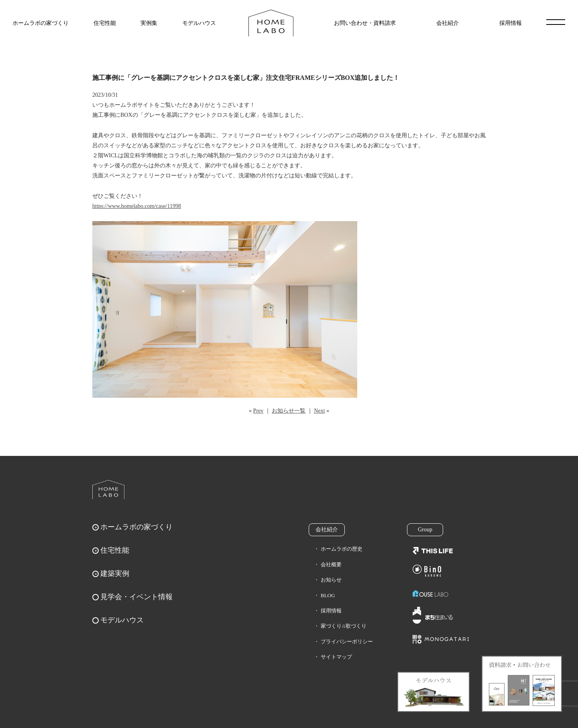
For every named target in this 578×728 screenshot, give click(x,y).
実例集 (149, 23)
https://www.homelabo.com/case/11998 (137, 206)
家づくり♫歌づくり (344, 626)
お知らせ (331, 580)
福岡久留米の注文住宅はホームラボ (271, 23)
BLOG (328, 595)
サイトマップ (336, 657)
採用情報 (511, 23)
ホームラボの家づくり (41, 23)
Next (319, 411)
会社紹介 (448, 23)
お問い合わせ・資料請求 (365, 23)
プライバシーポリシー (347, 642)
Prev (258, 411)
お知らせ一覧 (289, 411)
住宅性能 (105, 23)
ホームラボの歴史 (342, 549)
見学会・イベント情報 (136, 597)
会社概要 (331, 564)
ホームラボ (108, 490)
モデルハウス (199, 23)
